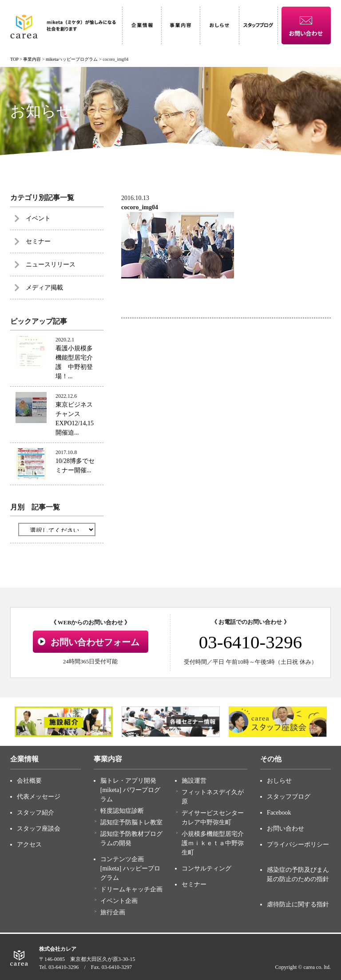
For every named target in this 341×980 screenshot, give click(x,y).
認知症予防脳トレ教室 (131, 822)
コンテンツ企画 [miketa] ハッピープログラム (130, 868)
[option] (64, 722)
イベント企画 (119, 901)
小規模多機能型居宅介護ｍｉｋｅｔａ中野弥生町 (213, 843)
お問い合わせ (285, 829)
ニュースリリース (51, 265)
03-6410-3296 (250, 642)
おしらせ (279, 781)
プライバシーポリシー (298, 845)
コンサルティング (206, 868)
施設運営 (194, 781)
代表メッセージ (39, 797)
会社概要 (29, 781)
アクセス (29, 845)
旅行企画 (113, 912)
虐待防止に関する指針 (298, 904)
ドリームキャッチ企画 (131, 889)
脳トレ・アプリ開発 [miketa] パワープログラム (130, 790)
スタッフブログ (289, 797)
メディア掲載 (44, 288)
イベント (38, 218)
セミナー (38, 241)
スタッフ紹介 (36, 813)
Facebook (279, 813)
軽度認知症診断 (122, 811)
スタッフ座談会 (39, 829)
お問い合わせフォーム (95, 642)
